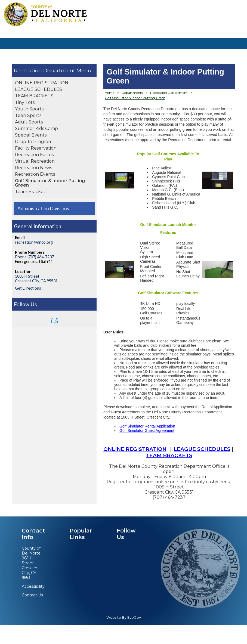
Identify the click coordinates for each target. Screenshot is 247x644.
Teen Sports (28, 115)
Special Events (31, 135)
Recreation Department (45, 70)
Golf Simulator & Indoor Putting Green (50, 183)
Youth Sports (29, 109)
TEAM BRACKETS (34, 96)
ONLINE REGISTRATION (42, 83)
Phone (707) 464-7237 (34, 257)
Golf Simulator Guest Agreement (147, 431)
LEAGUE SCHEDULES (38, 89)
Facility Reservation (36, 148)
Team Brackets (31, 192)
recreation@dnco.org (34, 242)
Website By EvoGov (124, 617)
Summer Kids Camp (36, 129)
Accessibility (33, 586)
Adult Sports (29, 122)
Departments (132, 93)
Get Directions (28, 288)
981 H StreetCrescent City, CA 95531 (30, 568)
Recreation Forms (34, 155)
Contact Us (32, 595)
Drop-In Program (34, 142)
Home (109, 93)
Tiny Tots (25, 102)
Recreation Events (35, 174)
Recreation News (33, 168)
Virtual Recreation (35, 161)
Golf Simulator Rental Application (147, 426)
